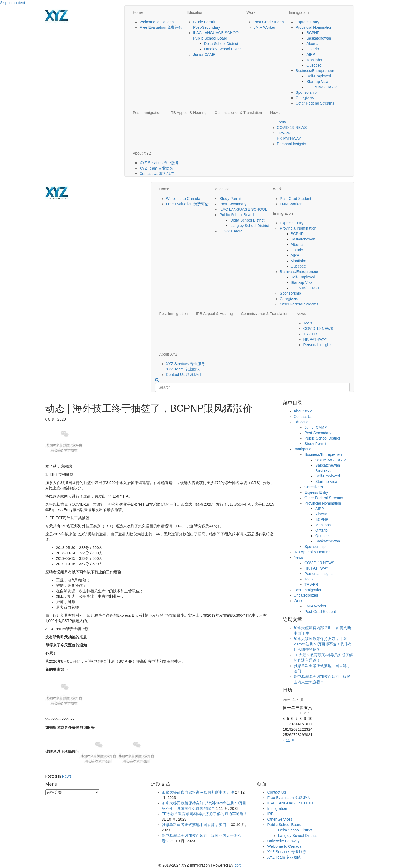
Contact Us (303, 417)
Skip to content (13, 3)
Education (195, 12)
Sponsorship (306, 92)
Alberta (312, 44)
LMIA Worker (264, 27)
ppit (237, 865)
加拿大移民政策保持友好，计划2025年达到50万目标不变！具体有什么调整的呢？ (323, 644)
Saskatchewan (319, 38)
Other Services (280, 819)
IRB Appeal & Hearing (188, 113)
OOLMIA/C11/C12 (322, 87)
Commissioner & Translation (238, 113)
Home (138, 12)
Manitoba (314, 60)
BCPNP (313, 33)
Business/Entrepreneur (315, 71)
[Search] (157, 380)
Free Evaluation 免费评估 (161, 27)
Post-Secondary (207, 27)
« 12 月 (289, 740)
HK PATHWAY (289, 138)
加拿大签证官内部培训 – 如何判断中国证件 (198, 792)
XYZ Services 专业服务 (159, 163)
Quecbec (314, 65)
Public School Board (210, 38)
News (275, 113)
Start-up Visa (317, 82)
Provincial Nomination (314, 27)
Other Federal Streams (315, 103)
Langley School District (223, 49)
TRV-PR (284, 133)
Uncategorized (306, 595)
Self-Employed (319, 76)
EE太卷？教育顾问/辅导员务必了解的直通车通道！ (205, 814)
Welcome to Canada (157, 22)
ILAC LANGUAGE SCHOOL (217, 33)
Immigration (299, 12)
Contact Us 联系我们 (157, 174)
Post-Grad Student (269, 22)
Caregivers (305, 98)
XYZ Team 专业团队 (156, 168)
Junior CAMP (204, 54)
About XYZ (142, 153)
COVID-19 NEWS (292, 128)
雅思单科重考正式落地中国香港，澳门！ (196, 825)
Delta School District (221, 44)
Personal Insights (291, 144)
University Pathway (283, 841)
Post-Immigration (147, 113)
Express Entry (307, 22)
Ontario (313, 49)
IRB (270, 814)
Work (251, 12)
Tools (281, 122)
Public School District (322, 438)
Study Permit (204, 22)
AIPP (311, 54)
